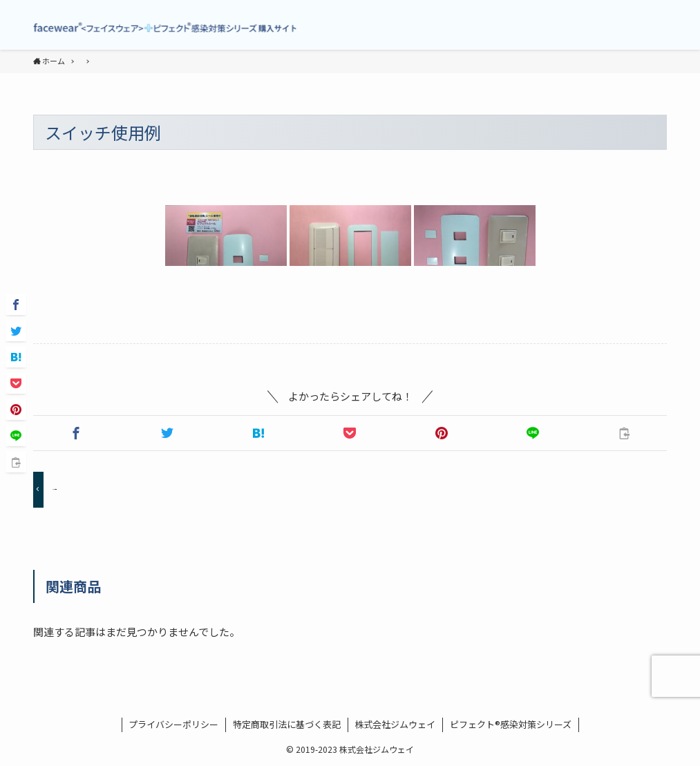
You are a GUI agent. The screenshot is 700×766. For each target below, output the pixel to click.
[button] (76, 433)
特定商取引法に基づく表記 (287, 724)
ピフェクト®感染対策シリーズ (511, 724)
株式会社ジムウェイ (395, 724)
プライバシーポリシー (173, 724)
